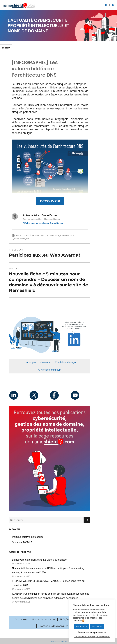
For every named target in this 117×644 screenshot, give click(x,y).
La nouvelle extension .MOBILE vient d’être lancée (40, 560)
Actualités (52, 236)
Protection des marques (53, 626)
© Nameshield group (50, 370)
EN (112, 5)
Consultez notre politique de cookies (92, 637)
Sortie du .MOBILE (22, 542)
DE (107, 5)
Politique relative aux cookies (28, 537)
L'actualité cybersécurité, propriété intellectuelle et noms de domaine (38, 26)
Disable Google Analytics (58, 641)
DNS (28, 239)
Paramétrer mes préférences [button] (92, 632)
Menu (6, 48)
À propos (31, 362)
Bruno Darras (22, 235)
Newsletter (46, 362)
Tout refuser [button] (97, 626)
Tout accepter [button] (81, 626)
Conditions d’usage (65, 362)
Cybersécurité (65, 236)
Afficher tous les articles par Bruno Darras (43, 223)
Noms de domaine (43, 619)
